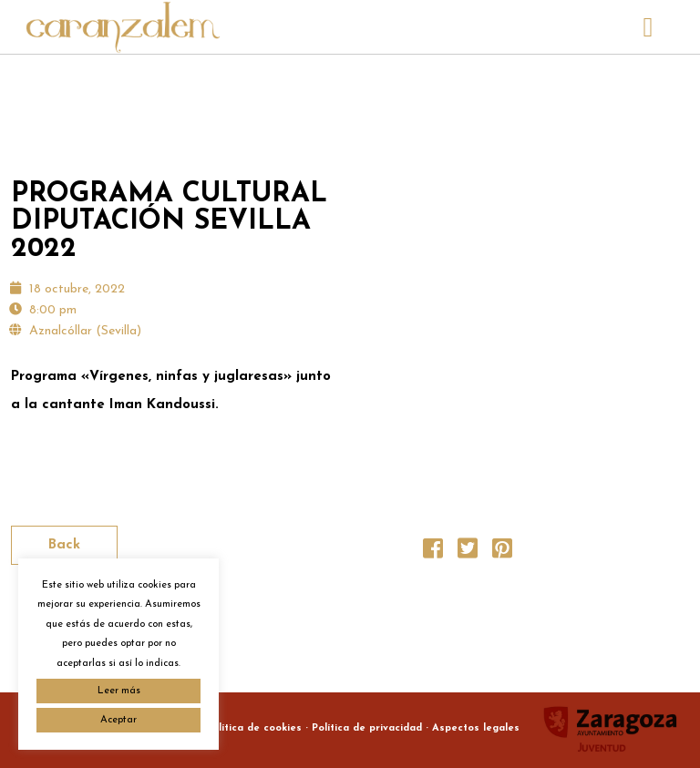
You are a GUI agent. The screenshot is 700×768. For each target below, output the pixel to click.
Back (64, 545)
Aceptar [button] (118, 720)
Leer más (119, 691)
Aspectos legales (476, 728)
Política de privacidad (367, 728)
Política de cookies (254, 728)
